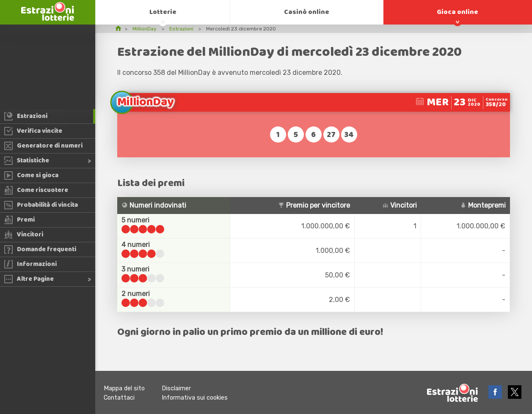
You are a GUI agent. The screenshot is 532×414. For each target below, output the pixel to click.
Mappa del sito (124, 388)
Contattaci (119, 398)
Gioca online (458, 12)
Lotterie (163, 12)
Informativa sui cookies (195, 398)
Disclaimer (176, 388)
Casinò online (307, 12)
